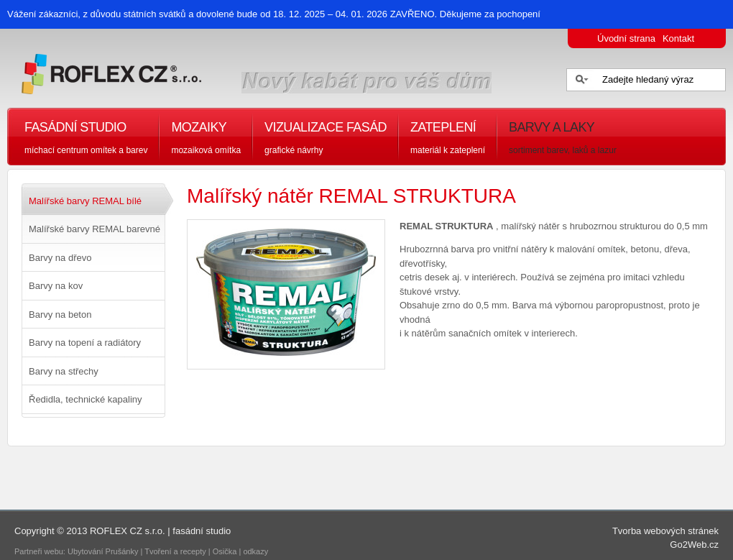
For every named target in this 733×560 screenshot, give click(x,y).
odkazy (257, 551)
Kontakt (678, 38)
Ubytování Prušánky (103, 551)
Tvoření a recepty (175, 551)
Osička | (228, 551)
